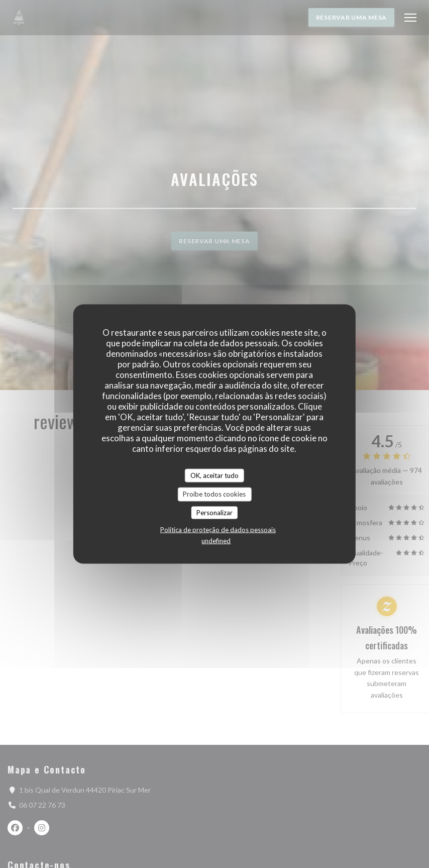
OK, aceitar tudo (214, 475)
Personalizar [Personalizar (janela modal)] (214, 512)
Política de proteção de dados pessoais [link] (218, 530)
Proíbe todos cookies (214, 494)
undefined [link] (216, 541)
